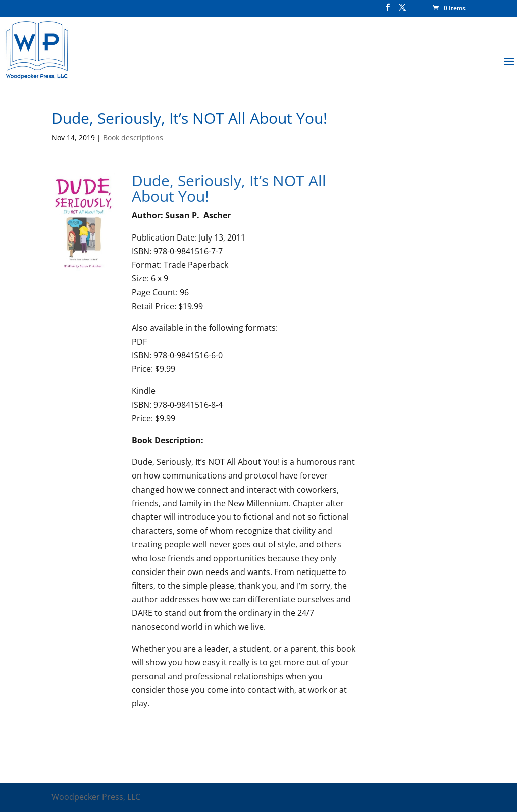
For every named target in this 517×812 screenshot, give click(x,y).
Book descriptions (133, 138)
